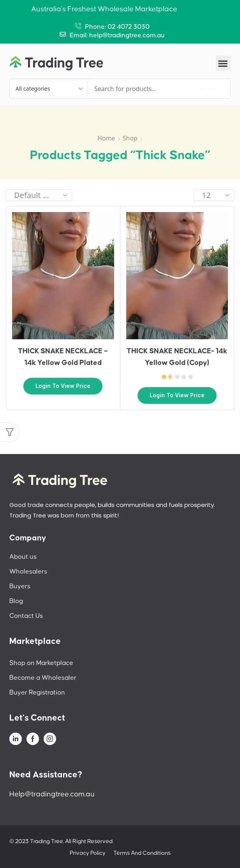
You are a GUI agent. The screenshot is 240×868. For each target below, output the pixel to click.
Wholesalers (28, 572)
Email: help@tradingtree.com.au (117, 35)
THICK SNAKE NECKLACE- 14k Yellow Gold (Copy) (177, 357)
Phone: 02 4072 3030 (117, 27)
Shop (130, 138)
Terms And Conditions (142, 853)
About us (23, 557)
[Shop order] (39, 195)
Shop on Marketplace (41, 663)
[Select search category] (49, 89)
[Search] (207, 89)
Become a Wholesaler (43, 678)
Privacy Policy (88, 853)
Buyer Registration (37, 693)
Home (106, 138)
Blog (16, 601)
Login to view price (63, 386)
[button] (223, 63)
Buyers (20, 586)
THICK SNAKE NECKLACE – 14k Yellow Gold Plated (63, 357)
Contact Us (26, 616)
